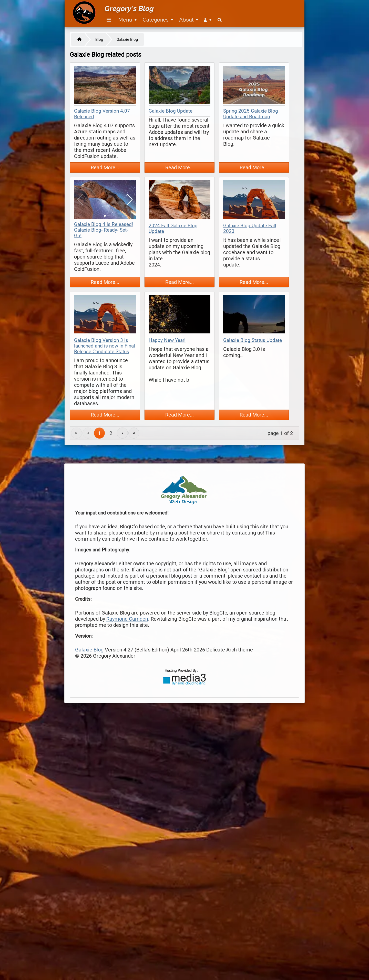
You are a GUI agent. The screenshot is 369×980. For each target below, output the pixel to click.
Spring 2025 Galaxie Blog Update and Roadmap (251, 114)
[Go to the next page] (122, 433)
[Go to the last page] (134, 433)
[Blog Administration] (207, 20)
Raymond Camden (127, 619)
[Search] (220, 20)
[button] (130, 200)
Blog (99, 39)
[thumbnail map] (105, 86)
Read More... (105, 167)
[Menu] (109, 20)
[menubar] (163, 17)
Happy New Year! (167, 340)
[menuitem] (108, 20)
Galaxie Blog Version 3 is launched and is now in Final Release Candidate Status (105, 346)
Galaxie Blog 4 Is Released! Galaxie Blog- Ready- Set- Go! (104, 230)
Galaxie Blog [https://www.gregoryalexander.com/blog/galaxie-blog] (127, 39)
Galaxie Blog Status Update (253, 340)
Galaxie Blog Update (171, 111)
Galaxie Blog (89, 650)
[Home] (78, 39)
